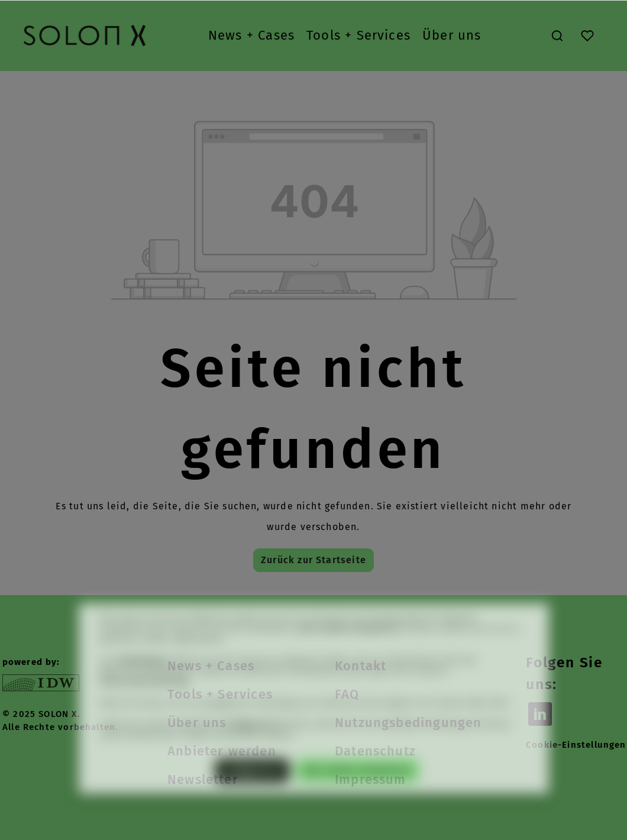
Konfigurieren (252, 788)
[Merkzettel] (587, 35)
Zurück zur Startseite (313, 560)
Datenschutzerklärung (144, 699)
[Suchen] (557, 35)
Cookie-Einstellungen (576, 745)
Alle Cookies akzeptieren (357, 788)
